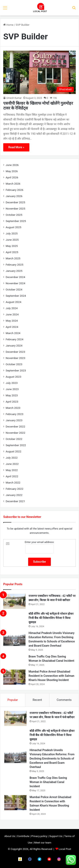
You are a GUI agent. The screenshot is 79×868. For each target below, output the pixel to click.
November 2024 (15, 283)
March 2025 (13, 258)
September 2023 (16, 370)
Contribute (23, 836)
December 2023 (15, 352)
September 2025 (16, 221)
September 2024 (16, 296)
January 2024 (14, 346)
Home (8, 25)
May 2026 (12, 171)
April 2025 (12, 252)
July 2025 (12, 233)
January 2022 (14, 495)
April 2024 (12, 327)
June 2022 (12, 464)
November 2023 (15, 358)
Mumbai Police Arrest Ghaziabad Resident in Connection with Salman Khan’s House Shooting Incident (51, 676)
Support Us (56, 836)
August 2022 (13, 451)
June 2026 (12, 165)
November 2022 (15, 433)
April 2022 (12, 476)
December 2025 (15, 202)
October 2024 (14, 289)
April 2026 (12, 177)
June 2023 (12, 389)
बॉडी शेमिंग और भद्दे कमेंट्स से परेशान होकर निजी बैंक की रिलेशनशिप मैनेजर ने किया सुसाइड (51, 618)
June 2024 (12, 314)
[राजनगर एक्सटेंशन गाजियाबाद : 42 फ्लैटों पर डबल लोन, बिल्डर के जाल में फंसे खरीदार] (14, 601)
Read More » (16, 147)
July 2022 (12, 458)
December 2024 (15, 277)
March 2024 (13, 333)
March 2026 (13, 184)
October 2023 (14, 364)
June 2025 (12, 240)
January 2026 (14, 196)
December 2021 (15, 501)
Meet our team (43, 843)
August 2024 (13, 302)
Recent (37, 700)
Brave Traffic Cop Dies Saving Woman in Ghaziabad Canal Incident (48, 782)
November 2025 (15, 209)
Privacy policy (39, 836)
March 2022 (13, 483)
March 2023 (13, 408)
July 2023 (12, 383)
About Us (10, 836)
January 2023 (14, 420)
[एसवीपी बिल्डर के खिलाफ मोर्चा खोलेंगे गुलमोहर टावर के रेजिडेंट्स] (39, 72)
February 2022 (14, 489)
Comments (64, 700)
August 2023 (13, 377)
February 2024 (14, 339)
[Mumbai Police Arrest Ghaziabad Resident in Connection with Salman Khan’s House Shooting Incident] (14, 677)
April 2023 (12, 402)
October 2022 (14, 439)
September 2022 (16, 445)
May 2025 (12, 246)
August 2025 (13, 227)
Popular (13, 700)
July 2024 (12, 308)
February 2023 (14, 414)
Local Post (65, 849)
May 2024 (12, 321)
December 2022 (15, 426)
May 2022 (12, 470)
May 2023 (12, 395)
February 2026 (14, 190)
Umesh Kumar (14, 98)
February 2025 (14, 265)
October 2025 (14, 215)
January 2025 (14, 271)
